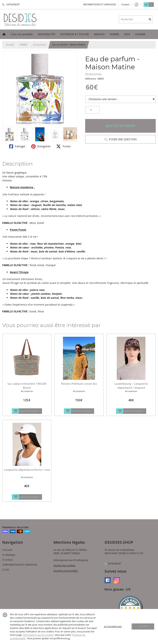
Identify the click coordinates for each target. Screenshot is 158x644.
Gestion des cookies (64, 565)
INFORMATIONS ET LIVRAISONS (20, 565)
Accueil (10, 45)
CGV (6, 570)
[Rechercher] (150, 19)
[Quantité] (92, 110)
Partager (17, 146)
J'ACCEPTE (143, 626)
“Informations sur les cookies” (38, 635)
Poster (64, 146)
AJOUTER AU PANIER (120, 126)
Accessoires (40, 45)
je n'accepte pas (113, 626)
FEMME (23, 45)
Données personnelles (66, 571)
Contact (125, 4)
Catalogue (9, 555)
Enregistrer (41, 146)
